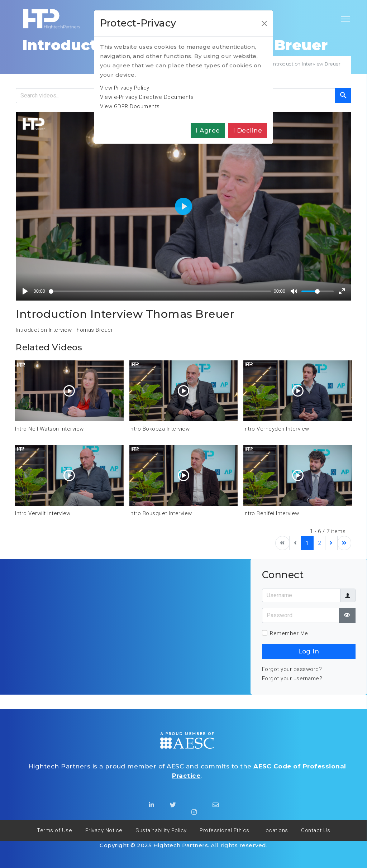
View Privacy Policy (125, 88)
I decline (248, 130)
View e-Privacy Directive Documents (147, 97)
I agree (208, 130)
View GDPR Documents (130, 106)
